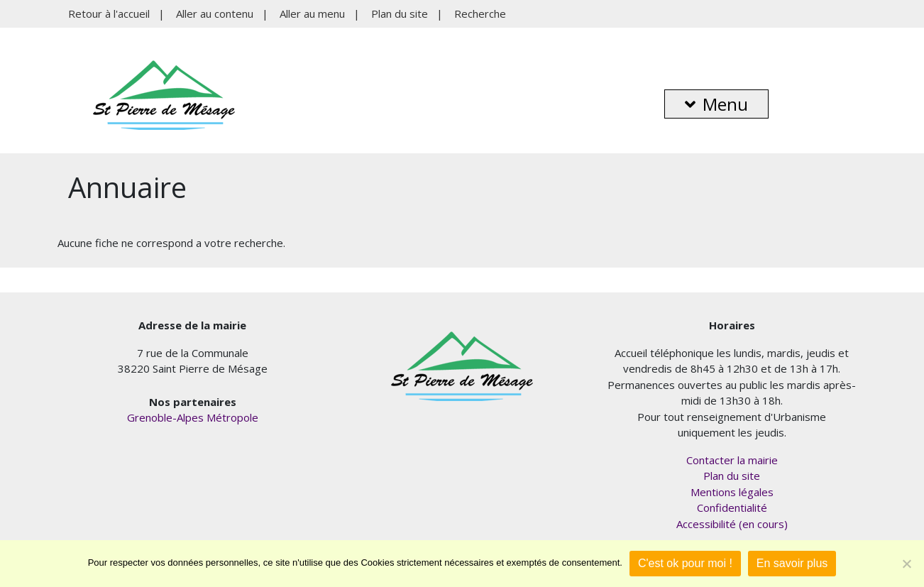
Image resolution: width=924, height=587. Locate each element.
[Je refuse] (906, 564)
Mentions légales (732, 492)
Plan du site (400, 13)
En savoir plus (792, 563)
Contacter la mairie (732, 460)
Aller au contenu (215, 13)
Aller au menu (312, 13)
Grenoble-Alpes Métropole (193, 417)
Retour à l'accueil (109, 13)
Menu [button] (716, 104)
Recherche (480, 13)
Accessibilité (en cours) (732, 524)
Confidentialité (732, 508)
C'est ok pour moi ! (685, 563)
